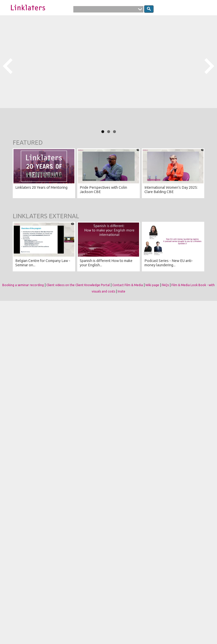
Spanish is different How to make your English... (106, 263)
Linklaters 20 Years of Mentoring (41, 187)
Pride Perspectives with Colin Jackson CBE (103, 190)
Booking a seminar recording (23, 285)
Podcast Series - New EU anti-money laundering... (169, 263)
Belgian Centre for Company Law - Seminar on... (43, 263)
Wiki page (152, 285)
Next (209, 66)
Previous (8, 66)
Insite (121, 291)
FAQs (165, 285)
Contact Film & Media (128, 285)
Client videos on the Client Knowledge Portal (78, 285)
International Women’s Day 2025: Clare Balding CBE (171, 190)
